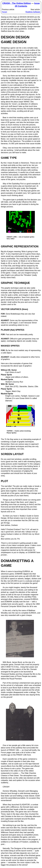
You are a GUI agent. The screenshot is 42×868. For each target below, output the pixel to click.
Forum (4, 12)
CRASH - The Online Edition (17, 3)
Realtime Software (33, 12)
